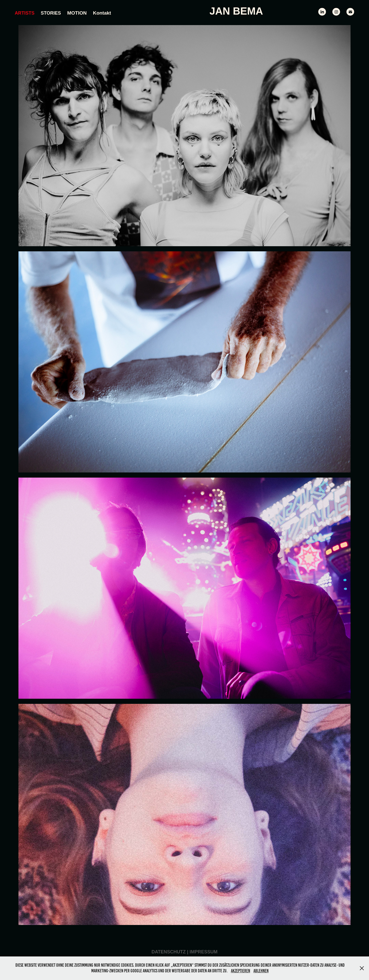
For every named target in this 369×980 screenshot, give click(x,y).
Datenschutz (169, 952)
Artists (25, 13)
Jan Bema (236, 11)
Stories (51, 13)
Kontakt (102, 13)
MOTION (77, 13)
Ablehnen (261, 971)
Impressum (204, 952)
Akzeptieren (240, 971)
